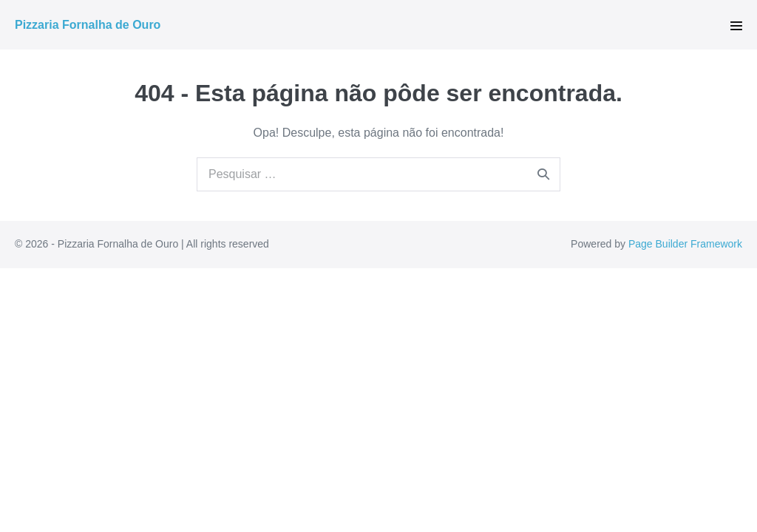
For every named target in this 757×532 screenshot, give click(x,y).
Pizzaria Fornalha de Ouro (88, 25)
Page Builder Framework (685, 244)
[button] (736, 26)
